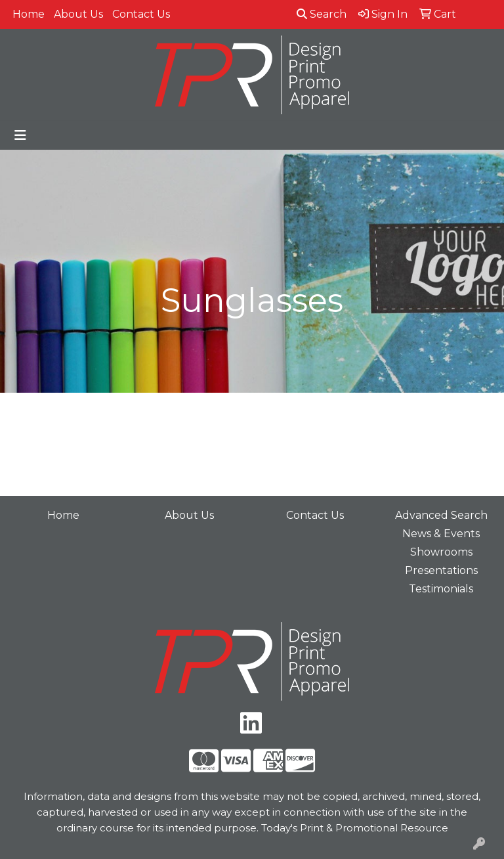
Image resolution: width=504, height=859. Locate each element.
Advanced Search (441, 515)
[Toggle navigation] (20, 135)
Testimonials (441, 589)
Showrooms (441, 552)
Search (322, 14)
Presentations (441, 570)
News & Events (441, 534)
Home (29, 14)
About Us (78, 14)
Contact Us (141, 14)
